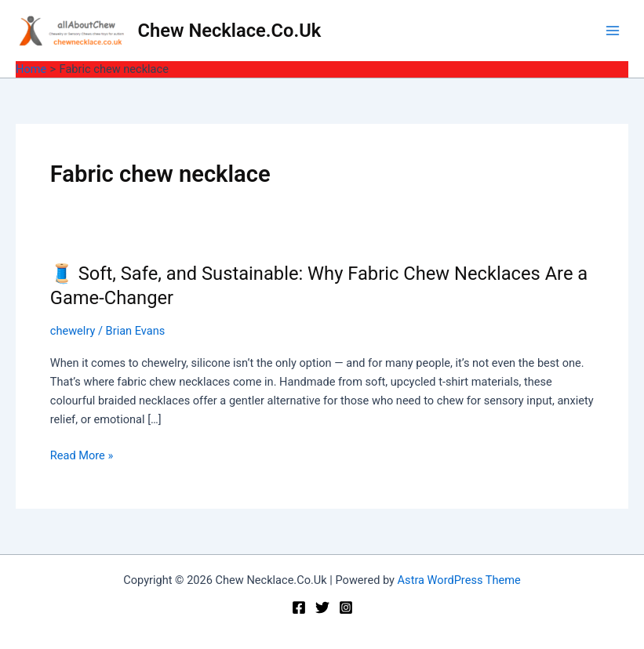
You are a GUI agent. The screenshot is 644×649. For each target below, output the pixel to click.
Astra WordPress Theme (459, 580)
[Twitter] (322, 607)
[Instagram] (346, 607)
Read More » (82, 455)
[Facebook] (299, 607)
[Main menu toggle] (613, 31)
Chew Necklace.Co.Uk (230, 31)
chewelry (73, 331)
